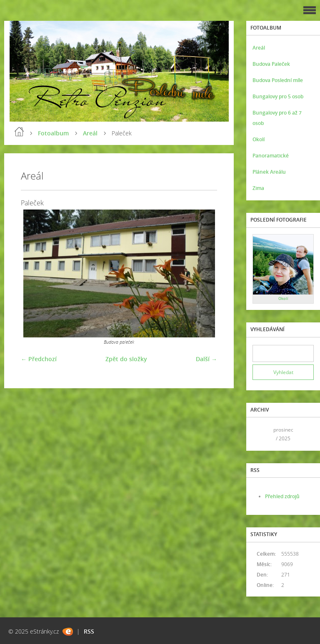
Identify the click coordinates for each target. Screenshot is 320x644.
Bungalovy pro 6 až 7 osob (277, 118)
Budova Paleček (271, 64)
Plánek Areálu (269, 172)
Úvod (19, 132)
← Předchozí (39, 359)
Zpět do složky (126, 359)
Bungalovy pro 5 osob (278, 96)
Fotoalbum (53, 133)
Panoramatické (271, 156)
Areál (90, 133)
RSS (89, 631)
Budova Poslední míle (278, 80)
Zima (258, 188)
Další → (206, 359)
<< (262, 434)
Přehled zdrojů (282, 496)
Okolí (259, 139)
